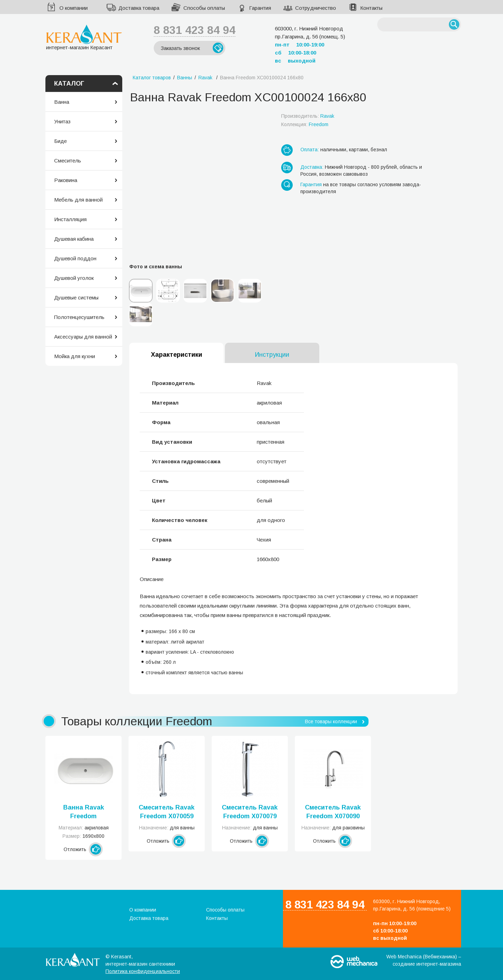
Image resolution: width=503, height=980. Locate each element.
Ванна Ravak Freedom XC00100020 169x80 (84, 812)
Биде (60, 141)
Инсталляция (70, 219)
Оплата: (310, 150)
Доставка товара (139, 8)
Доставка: (312, 167)
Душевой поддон (75, 258)
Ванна (62, 102)
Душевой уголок (74, 278)
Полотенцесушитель (79, 317)
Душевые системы (76, 297)
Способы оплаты (204, 8)
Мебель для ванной (78, 200)
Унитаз (62, 121)
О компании (74, 8)
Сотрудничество (316, 8)
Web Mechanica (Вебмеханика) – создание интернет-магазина (424, 960)
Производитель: (308, 116)
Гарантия (260, 8)
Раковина (66, 180)
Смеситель (68, 161)
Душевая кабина (74, 239)
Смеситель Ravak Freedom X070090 (333, 812)
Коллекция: (305, 124)
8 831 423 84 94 (195, 30)
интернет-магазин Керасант (84, 37)
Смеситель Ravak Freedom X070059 (167, 812)
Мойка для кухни (75, 356)
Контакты (371, 8)
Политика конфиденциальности (143, 971)
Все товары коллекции (331, 721)
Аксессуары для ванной (83, 337)
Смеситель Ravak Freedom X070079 (250, 812)
